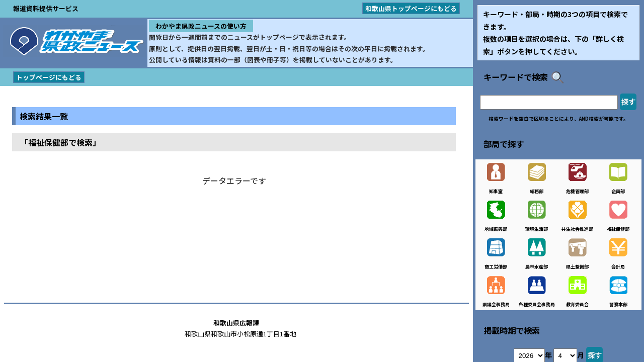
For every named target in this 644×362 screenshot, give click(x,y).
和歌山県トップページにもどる (411, 8)
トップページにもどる (49, 77)
